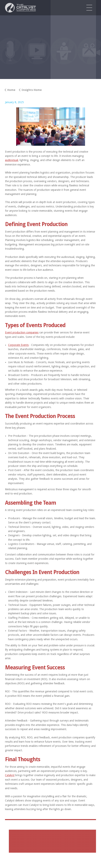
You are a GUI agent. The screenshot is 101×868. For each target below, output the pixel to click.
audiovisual (12, 160)
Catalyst (10, 775)
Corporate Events (18, 345)
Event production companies (22, 332)
